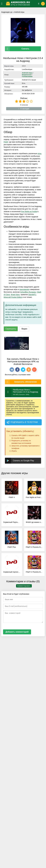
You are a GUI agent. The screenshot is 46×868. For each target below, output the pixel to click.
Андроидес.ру (7, 12)
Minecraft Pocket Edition (13, 297)
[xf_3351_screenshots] (17, 343)
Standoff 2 (32, 295)
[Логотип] (20, 4)
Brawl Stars (15, 295)
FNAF (6, 142)
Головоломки (27, 77)
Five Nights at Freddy (29, 211)
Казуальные (27, 75)
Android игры (19, 12)
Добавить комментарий (17, 632)
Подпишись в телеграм (22, 422)
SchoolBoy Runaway (28, 292)
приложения (24, 289)
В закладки (24, 109)
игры (39, 154)
